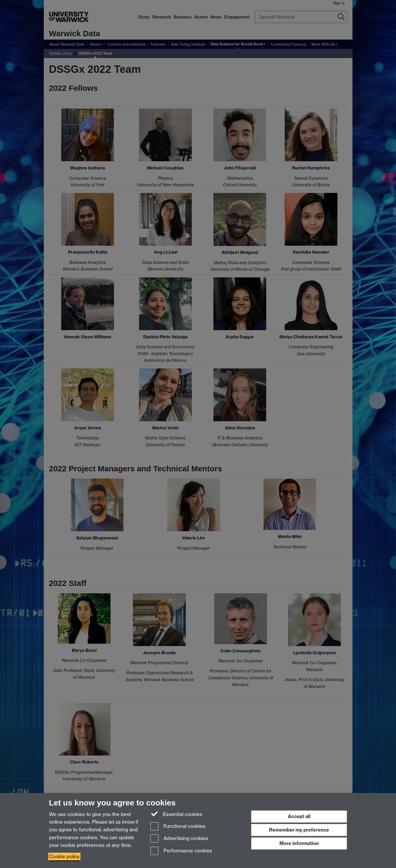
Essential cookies (176, 814)
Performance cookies (181, 851)
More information (299, 843)
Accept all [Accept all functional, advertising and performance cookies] (299, 816)
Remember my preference (299, 830)
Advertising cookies (179, 839)
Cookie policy (64, 857)
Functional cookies (178, 827)
